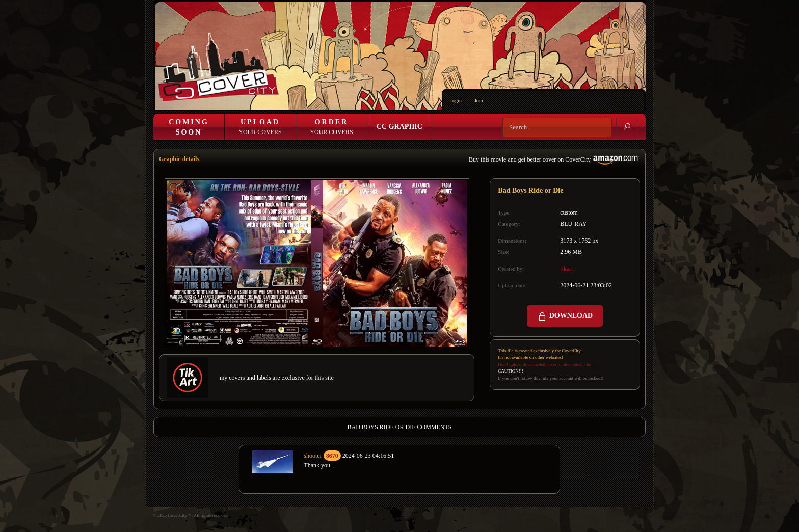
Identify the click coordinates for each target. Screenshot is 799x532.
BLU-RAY (573, 224)
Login (456, 101)
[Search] (557, 127)
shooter (313, 456)
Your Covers (260, 127)
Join (479, 101)
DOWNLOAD (565, 316)
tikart (566, 269)
